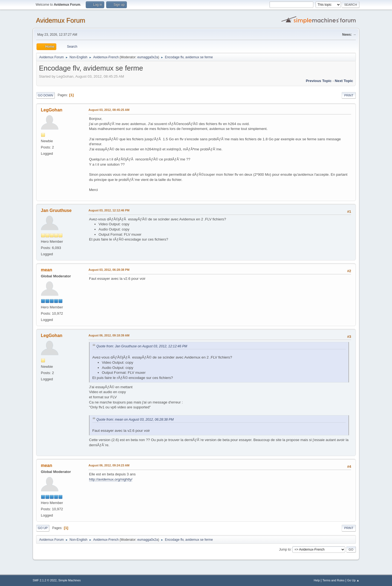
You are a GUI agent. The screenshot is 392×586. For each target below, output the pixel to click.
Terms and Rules (334, 580)
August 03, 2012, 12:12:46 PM (109, 210)
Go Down (45, 95)
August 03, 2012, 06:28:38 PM (109, 270)
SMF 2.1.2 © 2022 (45, 580)
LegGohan (52, 110)
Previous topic (319, 81)
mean (47, 270)
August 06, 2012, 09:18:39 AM (109, 335)
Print (349, 95)
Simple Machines (69, 580)
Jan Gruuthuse (56, 210)
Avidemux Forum (61, 20)
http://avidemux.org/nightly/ (111, 479)
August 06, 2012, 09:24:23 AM (109, 465)
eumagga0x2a (148, 57)
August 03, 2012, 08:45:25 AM (109, 110)
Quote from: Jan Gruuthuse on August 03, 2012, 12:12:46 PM (142, 346)
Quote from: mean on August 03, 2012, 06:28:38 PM (135, 420)
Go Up (43, 528)
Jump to (285, 549)
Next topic (344, 81)
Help (317, 580)
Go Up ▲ (353, 580)
